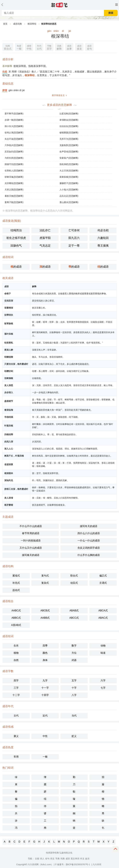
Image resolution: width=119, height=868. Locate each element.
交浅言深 (9, 301)
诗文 (52, 859)
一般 (19, 47)
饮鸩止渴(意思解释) (14, 133)
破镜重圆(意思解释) (69, 133)
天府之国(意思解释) (14, 190)
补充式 (16, 583)
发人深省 (9, 498)
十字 (74, 688)
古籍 (37, 859)
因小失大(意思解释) (14, 126)
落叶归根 (9, 334)
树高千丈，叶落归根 (14, 456)
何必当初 (103, 230)
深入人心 (9, 449)
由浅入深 (9, 442)
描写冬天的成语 (89, 526)
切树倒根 (9, 378)
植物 (16, 653)
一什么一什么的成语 (89, 541)
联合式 (8, 47)
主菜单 (117, 5)
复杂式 (45, 583)
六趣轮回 (103, 238)
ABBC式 (16, 618)
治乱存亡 (45, 230)
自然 (16, 660)
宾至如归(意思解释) (14, 152)
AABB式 (45, 618)
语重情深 (9, 308)
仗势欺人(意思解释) (14, 171)
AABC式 (16, 611)
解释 (59, 47)
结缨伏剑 (9, 371)
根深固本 (9, 473)
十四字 (45, 695)
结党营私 (9, 343)
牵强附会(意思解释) (69, 120)
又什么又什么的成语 (31, 548)
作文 (82, 859)
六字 (103, 681)
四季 (45, 646)
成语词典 (18, 24)
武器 (74, 660)
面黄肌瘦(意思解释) (69, 177)
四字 (49, 47)
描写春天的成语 (31, 555)
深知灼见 (9, 480)
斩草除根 (9, 324)
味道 (103, 653)
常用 (16, 757)
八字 (74, 695)
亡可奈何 (74, 230)
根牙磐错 (9, 505)
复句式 (45, 576)
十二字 (16, 695)
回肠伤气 (16, 246)
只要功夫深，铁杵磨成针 (16, 364)
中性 (29, 47)
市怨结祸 (9, 417)
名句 (47, 859)
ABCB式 (45, 611)
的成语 (16, 267)
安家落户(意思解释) (69, 158)
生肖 (16, 646)
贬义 (74, 736)
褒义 (16, 736)
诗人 (42, 859)
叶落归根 (9, 426)
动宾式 (74, 583)
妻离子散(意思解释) (14, 202)
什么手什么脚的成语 (89, 555)
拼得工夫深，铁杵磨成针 (16, 489)
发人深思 (9, 385)
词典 (63, 859)
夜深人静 (9, 350)
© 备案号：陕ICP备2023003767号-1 (73, 864)
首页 (5, 24)
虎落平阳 (45, 238)
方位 (74, 653)
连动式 (16, 590)
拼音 (5, 90)
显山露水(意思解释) (69, 202)
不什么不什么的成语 (31, 526)
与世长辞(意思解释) (14, 158)
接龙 (79, 47)
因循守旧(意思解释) (14, 164)
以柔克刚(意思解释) (69, 114)
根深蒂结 (32, 24)
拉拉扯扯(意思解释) (69, 126)
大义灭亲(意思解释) (69, 171)
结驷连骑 (9, 357)
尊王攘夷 (103, 246)
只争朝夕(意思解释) (14, 145)
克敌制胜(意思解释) (69, 145)
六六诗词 (97, 864)
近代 (45, 716)
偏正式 (103, 576)
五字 (74, 681)
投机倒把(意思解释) (69, 164)
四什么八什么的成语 (89, 533)
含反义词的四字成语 (89, 548)
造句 (89, 47)
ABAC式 (103, 618)
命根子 (8, 294)
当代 (74, 716)
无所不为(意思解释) (69, 139)
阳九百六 (74, 238)
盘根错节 (9, 401)
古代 (39, 47)
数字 (74, 646)
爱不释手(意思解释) (14, 114)
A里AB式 (16, 625)
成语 (68, 859)
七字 (103, 688)
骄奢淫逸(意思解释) (14, 177)
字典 (57, 859)
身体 (45, 660)
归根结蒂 (9, 434)
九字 (45, 681)
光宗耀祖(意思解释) (14, 183)
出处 (5, 72)
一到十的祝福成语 (31, 541)
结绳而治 (16, 230)
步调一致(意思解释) (14, 120)
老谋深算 (9, 464)
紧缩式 (16, 576)
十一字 (45, 688)
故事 (69, 47)
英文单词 (75, 859)
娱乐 (87, 859)
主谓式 (103, 583)
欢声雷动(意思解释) (69, 152)
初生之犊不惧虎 (16, 238)
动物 (103, 646)
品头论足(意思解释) (69, 196)
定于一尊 (74, 246)
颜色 (45, 653)
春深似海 (9, 410)
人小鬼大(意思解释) (69, 190)
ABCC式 (74, 618)
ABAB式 (74, 611)
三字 (16, 688)
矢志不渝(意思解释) (14, 139)
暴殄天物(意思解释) (14, 196)
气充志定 (45, 246)
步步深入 (9, 392)
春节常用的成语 (31, 533)
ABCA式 (103, 611)
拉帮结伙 (9, 315)
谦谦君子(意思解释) (69, 183)
